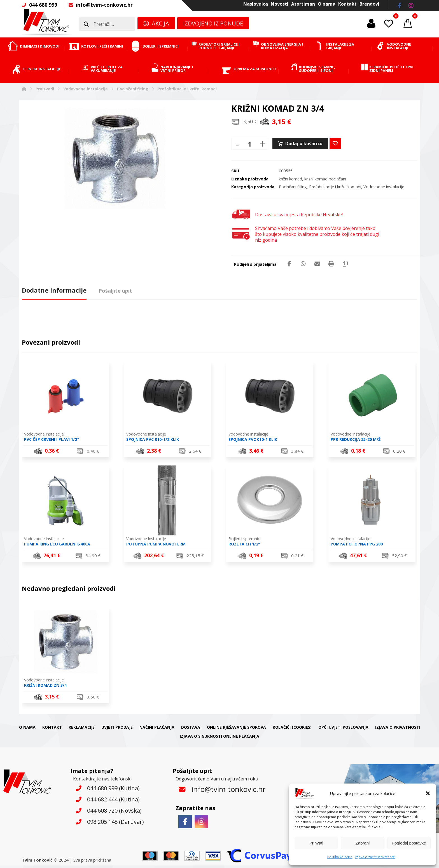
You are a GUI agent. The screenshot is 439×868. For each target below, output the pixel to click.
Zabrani (363, 843)
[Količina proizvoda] (250, 144)
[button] (428, 793)
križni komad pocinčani (325, 179)
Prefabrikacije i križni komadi (335, 187)
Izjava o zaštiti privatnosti (375, 857)
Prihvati (316, 843)
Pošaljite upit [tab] (115, 291)
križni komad (290, 179)
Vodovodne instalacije (384, 187)
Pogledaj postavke (409, 843)
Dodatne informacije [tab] (54, 290)
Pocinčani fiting (293, 187)
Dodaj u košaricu (304, 144)
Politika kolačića (340, 857)
